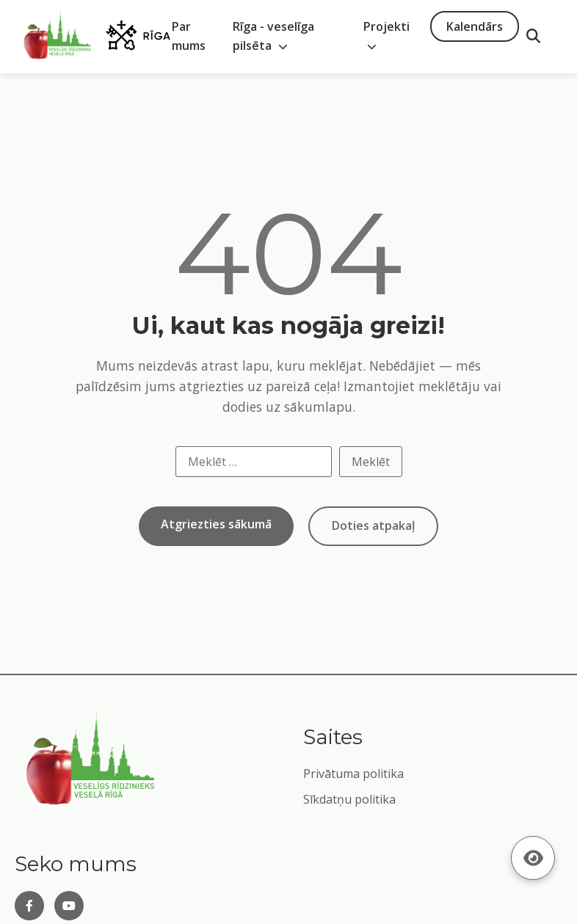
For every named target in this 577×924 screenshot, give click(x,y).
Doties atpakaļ (373, 525)
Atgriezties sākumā (216, 524)
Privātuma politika (353, 774)
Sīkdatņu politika (349, 799)
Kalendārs (475, 26)
